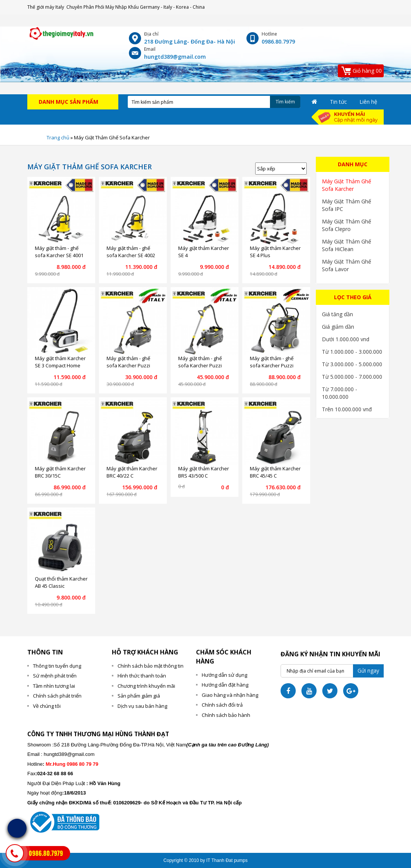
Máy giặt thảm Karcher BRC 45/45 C (275, 472)
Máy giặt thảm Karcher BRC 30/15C (60, 472)
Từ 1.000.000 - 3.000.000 (352, 352)
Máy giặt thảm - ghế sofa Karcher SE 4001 (59, 252)
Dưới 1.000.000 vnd (346, 339)
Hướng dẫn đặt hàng (225, 685)
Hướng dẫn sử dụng (224, 675)
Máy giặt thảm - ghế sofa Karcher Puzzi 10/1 (128, 366)
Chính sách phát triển (57, 696)
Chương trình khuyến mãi (146, 686)
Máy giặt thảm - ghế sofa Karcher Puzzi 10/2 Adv (200, 366)
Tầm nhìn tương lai (54, 686)
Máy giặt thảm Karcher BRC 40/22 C (132, 472)
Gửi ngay (368, 671)
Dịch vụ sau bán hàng (142, 706)
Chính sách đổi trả (222, 705)
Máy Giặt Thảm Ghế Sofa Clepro (347, 225)
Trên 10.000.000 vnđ (347, 409)
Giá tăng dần (337, 314)
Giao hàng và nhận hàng (230, 695)
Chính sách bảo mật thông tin (151, 666)
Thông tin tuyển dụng (57, 666)
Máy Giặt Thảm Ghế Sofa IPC (347, 205)
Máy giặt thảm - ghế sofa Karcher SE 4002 (131, 252)
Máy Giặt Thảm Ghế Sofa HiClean (347, 245)
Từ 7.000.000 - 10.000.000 (340, 393)
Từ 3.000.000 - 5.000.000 (352, 364)
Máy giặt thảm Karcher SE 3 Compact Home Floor (60, 366)
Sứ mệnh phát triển (55, 676)
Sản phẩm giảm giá (139, 696)
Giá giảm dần (338, 327)
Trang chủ (58, 137)
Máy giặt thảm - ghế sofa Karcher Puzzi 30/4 (272, 366)
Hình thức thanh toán (142, 676)
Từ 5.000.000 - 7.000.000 (352, 377)
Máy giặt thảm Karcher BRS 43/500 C (204, 472)
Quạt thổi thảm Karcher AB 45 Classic (61, 582)
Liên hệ (368, 102)
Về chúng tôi (47, 706)
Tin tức (338, 102)
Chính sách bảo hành (226, 715)
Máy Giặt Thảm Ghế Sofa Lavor (347, 265)
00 (361, 70)
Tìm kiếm (285, 102)
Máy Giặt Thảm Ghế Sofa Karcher (347, 185)
